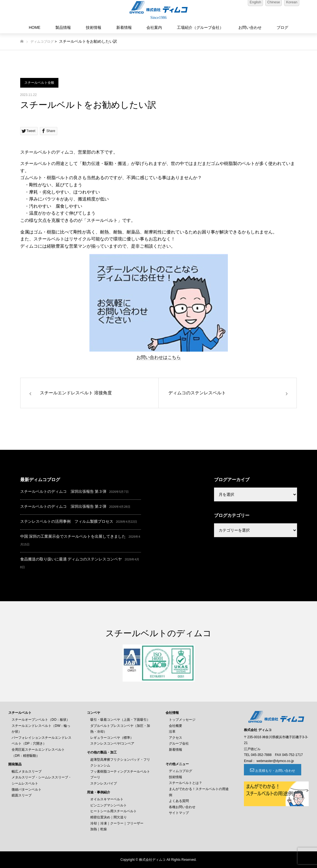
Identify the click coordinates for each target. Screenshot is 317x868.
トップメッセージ (182, 720)
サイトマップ (179, 813)
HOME (35, 27)
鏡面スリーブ (22, 795)
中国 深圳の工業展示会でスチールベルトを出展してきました (73, 536)
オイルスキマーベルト (107, 799)
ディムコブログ (42, 42)
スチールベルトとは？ (185, 783)
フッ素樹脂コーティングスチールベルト (120, 771)
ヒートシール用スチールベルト (114, 811)
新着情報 (124, 27)
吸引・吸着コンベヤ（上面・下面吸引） (120, 720)
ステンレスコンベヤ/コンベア (112, 743)
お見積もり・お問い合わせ (274, 771)
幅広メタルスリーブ (27, 771)
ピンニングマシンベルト (109, 805)
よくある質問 (179, 801)
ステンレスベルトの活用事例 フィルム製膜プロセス (67, 521)
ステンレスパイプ (104, 783)
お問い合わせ (250, 27)
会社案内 (154, 27)
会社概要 (176, 726)
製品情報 (63, 27)
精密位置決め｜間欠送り (109, 817)
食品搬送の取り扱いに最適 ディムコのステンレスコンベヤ (71, 559)
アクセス (176, 738)
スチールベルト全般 (39, 83)
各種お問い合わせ (182, 807)
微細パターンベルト (27, 790)
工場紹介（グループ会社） (200, 27)
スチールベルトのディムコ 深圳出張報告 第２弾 (63, 506)
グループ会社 (179, 743)
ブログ (282, 27)
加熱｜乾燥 (99, 829)
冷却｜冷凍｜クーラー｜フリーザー (117, 823)
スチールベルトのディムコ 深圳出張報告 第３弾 (63, 491)
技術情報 (94, 27)
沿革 (172, 732)
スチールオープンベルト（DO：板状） (41, 720)
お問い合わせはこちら (159, 357)
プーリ (95, 777)
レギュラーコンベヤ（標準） (112, 738)
